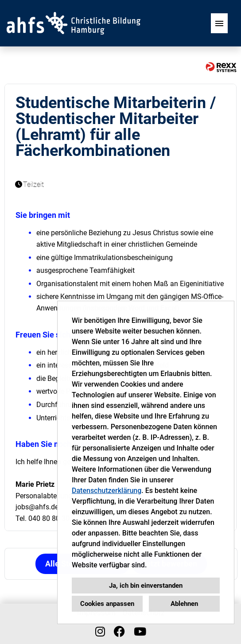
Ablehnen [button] (184, 604)
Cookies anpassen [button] (107, 604)
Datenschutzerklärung (107, 491)
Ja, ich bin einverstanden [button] (146, 586)
